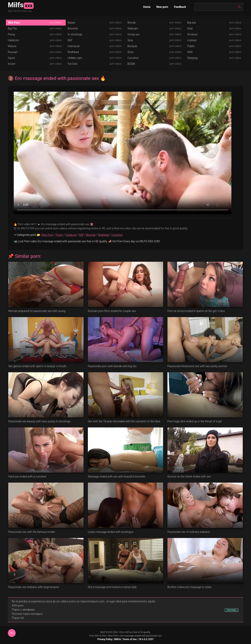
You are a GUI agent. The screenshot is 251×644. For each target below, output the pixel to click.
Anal (190, 28)
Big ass (192, 23)
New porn (162, 7)
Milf (70, 40)
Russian (13, 52)
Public (191, 46)
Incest (11, 64)
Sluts (131, 52)
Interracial (74, 46)
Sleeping (192, 58)
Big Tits (12, 28)
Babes (71, 23)
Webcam (133, 28)
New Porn (14, 23)
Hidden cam (75, 58)
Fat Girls (73, 64)
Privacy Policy (105, 639)
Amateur (192, 34)
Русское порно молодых (27, 614)
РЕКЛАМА (231, 610)
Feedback (180, 7)
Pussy (11, 34)
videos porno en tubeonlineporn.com (83, 601)
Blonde (132, 23)
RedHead (73, 52)
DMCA (117, 639)
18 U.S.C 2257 (146, 639)
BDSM (131, 64)
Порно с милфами (23, 610)
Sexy (130, 40)
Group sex (134, 34)
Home (147, 7)
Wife (190, 52)
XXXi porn (18, 606)
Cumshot (133, 58)
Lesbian (192, 40)
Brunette (73, 28)
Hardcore (13, 40)
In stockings (75, 34)
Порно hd (18, 618)
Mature (12, 46)
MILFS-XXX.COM (109, 632)
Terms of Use (130, 639)
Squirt (11, 58)
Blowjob (132, 46)
